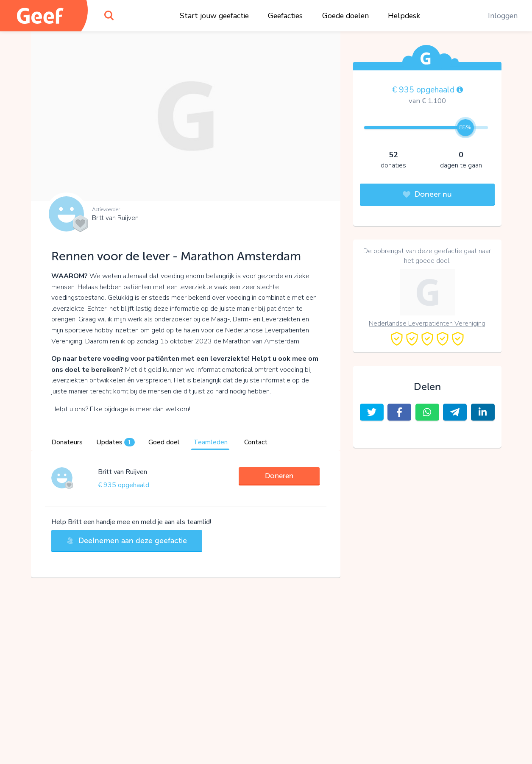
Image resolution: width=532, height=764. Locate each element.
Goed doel (164, 442)
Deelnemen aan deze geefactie (127, 541)
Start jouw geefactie (214, 16)
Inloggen (503, 16)
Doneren (279, 476)
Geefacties (285, 16)
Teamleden (210, 442)
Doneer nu (427, 194)
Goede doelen (345, 16)
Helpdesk (404, 16)
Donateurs (67, 442)
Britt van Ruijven (115, 218)
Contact (256, 442)
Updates (116, 442)
